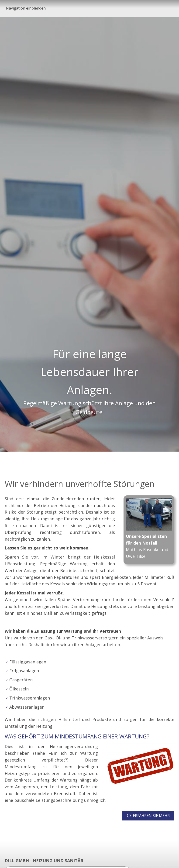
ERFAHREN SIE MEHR (148, 816)
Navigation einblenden (26, 8)
